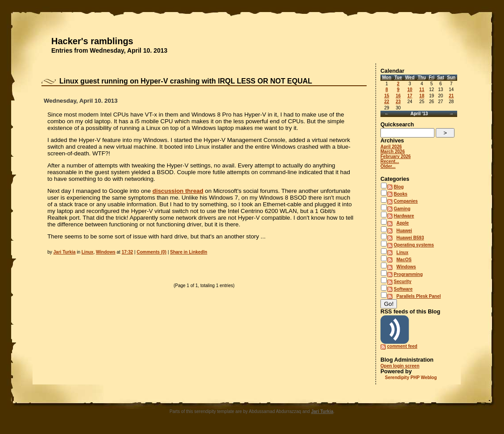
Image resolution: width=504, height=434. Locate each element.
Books (401, 194)
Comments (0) (151, 252)
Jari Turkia (65, 252)
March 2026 (392, 152)
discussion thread (178, 191)
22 (386, 102)
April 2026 (391, 147)
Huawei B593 (410, 238)
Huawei (404, 231)
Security (403, 282)
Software (403, 289)
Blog (399, 187)
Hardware (404, 216)
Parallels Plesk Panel (419, 296)
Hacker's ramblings (92, 41)
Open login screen (400, 366)
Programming (408, 274)
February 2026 (396, 156)
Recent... (390, 161)
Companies (406, 201)
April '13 (419, 114)
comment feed (402, 346)
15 (386, 96)
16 (398, 96)
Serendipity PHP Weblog (411, 378)
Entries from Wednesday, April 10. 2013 (109, 50)
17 (410, 96)
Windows (106, 252)
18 (422, 96)
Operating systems (414, 245)
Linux (88, 252)
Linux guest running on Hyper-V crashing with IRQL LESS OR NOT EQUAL (186, 81)
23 (398, 102)
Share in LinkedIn (188, 252)
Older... (388, 166)
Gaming (402, 209)
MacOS (404, 260)
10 (410, 90)
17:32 (128, 252)
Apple (403, 223)
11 (422, 90)
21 (451, 96)
